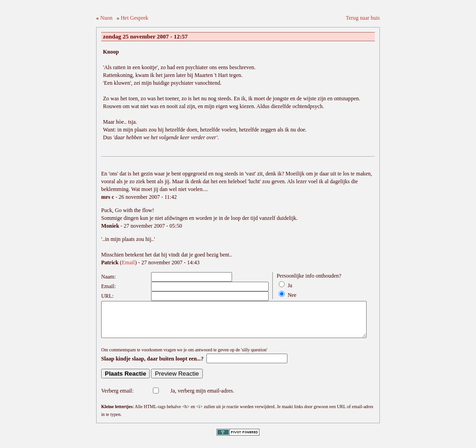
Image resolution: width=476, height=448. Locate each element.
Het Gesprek (135, 18)
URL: (107, 296)
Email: (108, 286)
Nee (292, 295)
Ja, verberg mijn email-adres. (202, 398)
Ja (290, 285)
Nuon (106, 18)
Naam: (108, 277)
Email (128, 262)
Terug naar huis (363, 18)
